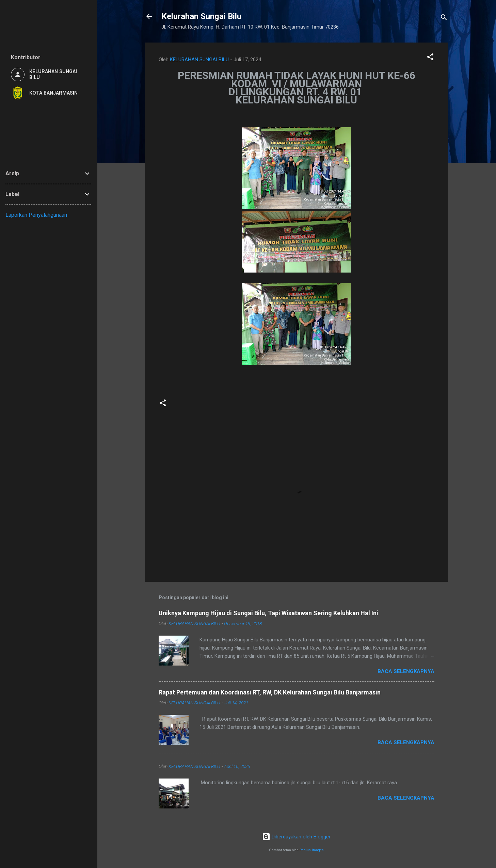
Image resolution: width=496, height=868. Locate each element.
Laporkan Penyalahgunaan (36, 215)
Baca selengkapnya (406, 671)
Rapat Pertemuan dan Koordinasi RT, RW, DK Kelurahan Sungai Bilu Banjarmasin (270, 692)
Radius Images (312, 850)
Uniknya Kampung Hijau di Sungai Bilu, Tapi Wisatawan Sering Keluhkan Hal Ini (268, 613)
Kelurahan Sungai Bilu (201, 16)
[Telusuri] (444, 19)
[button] (430, 58)
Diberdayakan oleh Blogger (296, 837)
